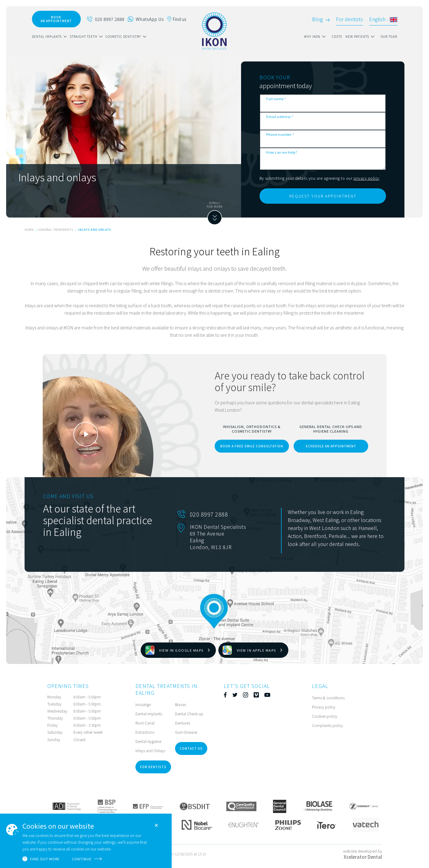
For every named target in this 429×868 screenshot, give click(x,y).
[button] (51, 37)
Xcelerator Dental (363, 857)
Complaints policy (328, 725)
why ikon (312, 36)
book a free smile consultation (252, 446)
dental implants (47, 36)
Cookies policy (325, 716)
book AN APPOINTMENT (56, 19)
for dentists (153, 767)
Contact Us (191, 748)
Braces (181, 704)
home (29, 230)
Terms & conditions (328, 698)
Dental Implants (149, 714)
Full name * (276, 99)
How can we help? (282, 152)
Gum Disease (186, 732)
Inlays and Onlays (150, 750)
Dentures (183, 723)
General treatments (56, 230)
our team (389, 36)
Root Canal (145, 723)
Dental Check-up (189, 714)
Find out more (45, 859)
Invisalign (143, 704)
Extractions (145, 732)
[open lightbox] (86, 434)
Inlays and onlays (95, 230)
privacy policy (366, 178)
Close (156, 825)
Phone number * (280, 134)
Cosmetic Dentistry (123, 36)
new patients (357, 36)
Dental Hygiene (148, 741)
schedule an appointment (331, 446)
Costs (337, 36)
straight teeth (84, 36)
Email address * (280, 116)
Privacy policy (324, 707)
